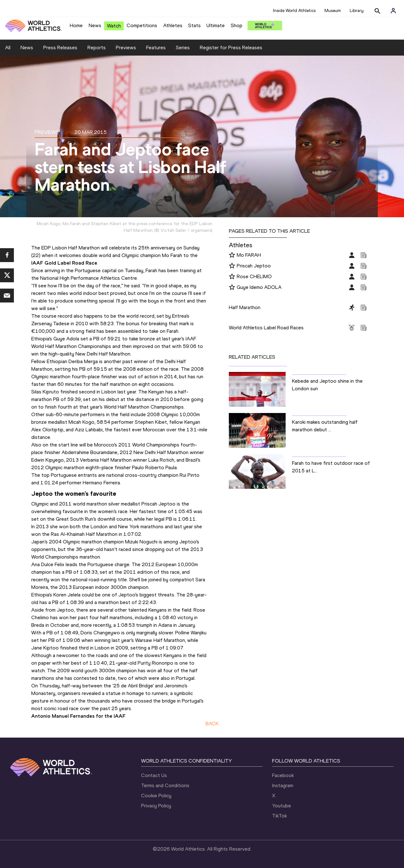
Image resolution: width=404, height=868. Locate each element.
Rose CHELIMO (254, 276)
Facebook (283, 775)
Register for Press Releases (231, 48)
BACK (212, 724)
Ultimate (216, 25)
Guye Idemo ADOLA (259, 287)
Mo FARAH (249, 255)
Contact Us (154, 775)
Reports (97, 48)
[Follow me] (232, 255)
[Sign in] (393, 11)
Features (156, 48)
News (95, 25)
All (8, 48)
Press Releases (60, 48)
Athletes (173, 25)
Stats (194, 25)
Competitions (142, 25)
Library (357, 11)
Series (183, 48)
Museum (333, 11)
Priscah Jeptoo (254, 266)
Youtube (282, 806)
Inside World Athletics (294, 11)
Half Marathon (245, 307)
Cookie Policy (156, 796)
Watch (114, 26)
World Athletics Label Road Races (266, 328)
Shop (237, 25)
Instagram (283, 785)
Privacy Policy (156, 806)
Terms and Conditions (165, 785)
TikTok (279, 816)
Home (76, 25)
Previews (126, 48)
